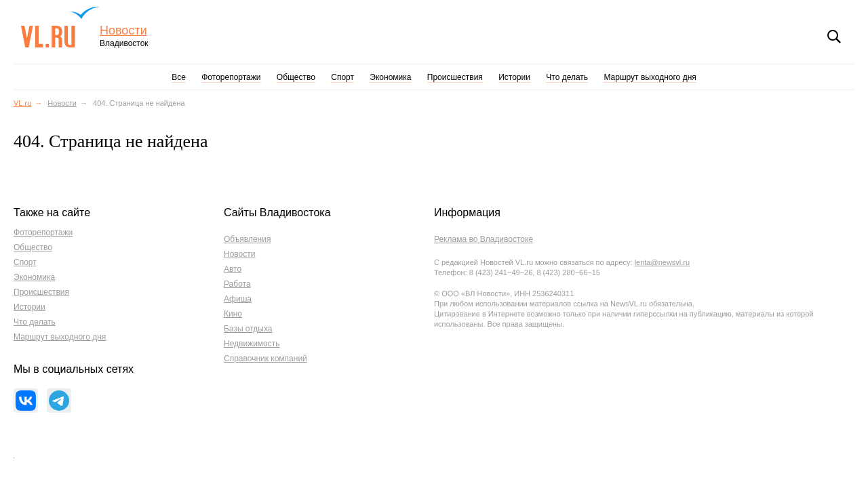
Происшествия (455, 77)
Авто (233, 269)
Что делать (567, 77)
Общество (296, 77)
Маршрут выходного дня (650, 77)
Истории (514, 77)
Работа (237, 284)
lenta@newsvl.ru (662, 262)
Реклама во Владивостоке (484, 239)
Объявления (247, 239)
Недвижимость (252, 344)
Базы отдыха (248, 329)
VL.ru (60, 27)
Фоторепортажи (231, 77)
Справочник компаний (265, 359)
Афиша (238, 299)
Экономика (390, 77)
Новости (123, 31)
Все (179, 77)
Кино (233, 314)
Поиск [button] (834, 37)
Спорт (342, 77)
